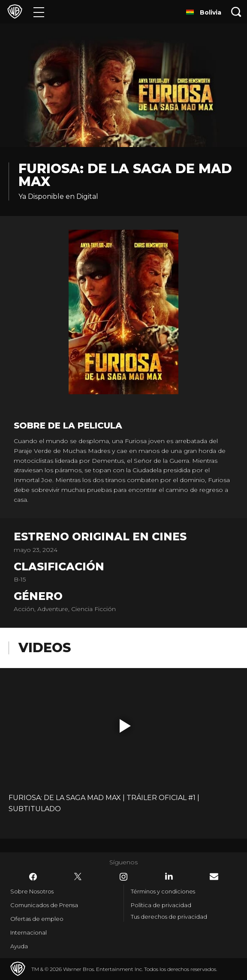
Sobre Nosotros (32, 891)
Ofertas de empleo (37, 919)
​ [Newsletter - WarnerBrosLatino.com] (214, 877)
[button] (125, 726)
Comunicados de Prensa (44, 905)
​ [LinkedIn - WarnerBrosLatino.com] (169, 876)
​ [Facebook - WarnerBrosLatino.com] (33, 877)
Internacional (29, 932)
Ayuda (19, 946)
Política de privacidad (161, 905)
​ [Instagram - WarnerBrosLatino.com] (123, 877)
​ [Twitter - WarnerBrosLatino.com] (78, 877)
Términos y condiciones (163, 891)
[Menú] (39, 12)
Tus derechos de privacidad (169, 917)
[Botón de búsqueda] (236, 12)
